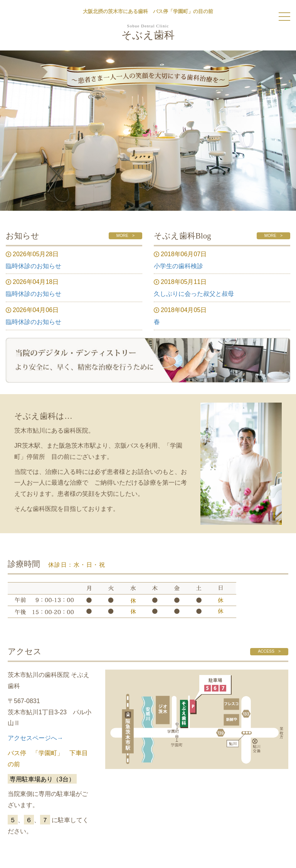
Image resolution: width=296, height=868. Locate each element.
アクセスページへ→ (35, 738)
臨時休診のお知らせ (34, 266)
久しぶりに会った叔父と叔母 (194, 294)
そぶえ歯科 (148, 33)
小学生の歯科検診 (178, 266)
